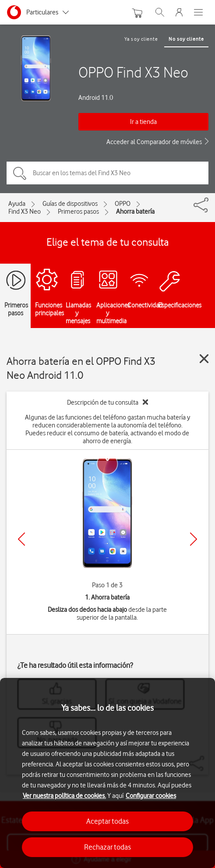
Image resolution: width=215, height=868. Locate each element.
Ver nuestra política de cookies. (64, 796)
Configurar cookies (151, 796)
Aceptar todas (107, 821)
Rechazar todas (107, 847)
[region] (107, 773)
